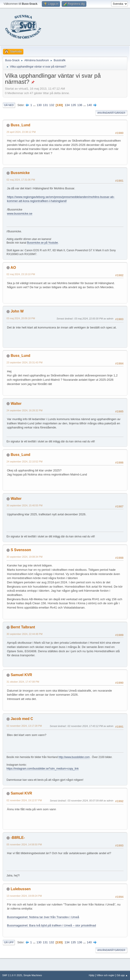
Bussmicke (20, 173)
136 (80, 105)
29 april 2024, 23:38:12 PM (21, 132)
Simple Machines (33, 975)
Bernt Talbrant (23, 627)
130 (39, 105)
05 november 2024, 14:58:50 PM (24, 844)
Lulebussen (21, 889)
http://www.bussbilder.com (74, 757)
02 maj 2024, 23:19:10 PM (21, 274)
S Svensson (21, 550)
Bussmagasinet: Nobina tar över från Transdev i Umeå (43, 917)
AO (13, 268)
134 (67, 105)
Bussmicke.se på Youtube (42, 243)
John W (17, 311)
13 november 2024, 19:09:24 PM (24, 896)
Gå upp (9, 942)
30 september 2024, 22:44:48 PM (25, 634)
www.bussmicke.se (20, 214)
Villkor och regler (105, 975)
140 (89, 105)
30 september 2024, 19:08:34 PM (25, 557)
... (35, 105)
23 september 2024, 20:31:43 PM (25, 362)
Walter (16, 404)
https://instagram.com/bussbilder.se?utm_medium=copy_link (43, 769)
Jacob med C (22, 719)
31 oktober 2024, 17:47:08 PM (23, 682)
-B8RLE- (18, 838)
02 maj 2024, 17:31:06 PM (21, 180)
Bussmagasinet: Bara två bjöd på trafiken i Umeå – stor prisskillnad (52, 925)
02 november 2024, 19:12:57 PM (24, 800)
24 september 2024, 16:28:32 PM (25, 410)
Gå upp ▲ (122, 975)
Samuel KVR (21, 675)
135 (74, 105)
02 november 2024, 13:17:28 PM (24, 726)
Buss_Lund (20, 125)
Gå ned (9, 105)
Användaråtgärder (111, 113)
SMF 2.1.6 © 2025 (12, 975)
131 (45, 105)
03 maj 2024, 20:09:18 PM (21, 318)
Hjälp (92, 975)
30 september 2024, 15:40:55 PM (25, 505)
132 (52, 105)
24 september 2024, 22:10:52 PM (25, 462)
